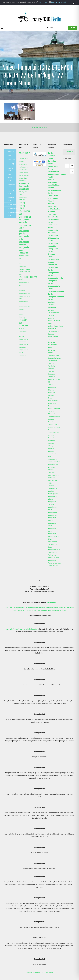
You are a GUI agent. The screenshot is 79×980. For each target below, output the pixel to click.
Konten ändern (52, 422)
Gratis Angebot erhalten (39, 127)
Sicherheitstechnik (53, 475)
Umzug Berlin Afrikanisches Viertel (29, 629)
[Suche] (56, 28)
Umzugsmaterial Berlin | (59, 611)
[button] (74, 4)
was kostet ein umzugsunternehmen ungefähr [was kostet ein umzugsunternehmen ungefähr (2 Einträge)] (24, 350)
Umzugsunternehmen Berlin (14, 214)
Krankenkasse (52, 430)
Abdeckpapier (52, 302)
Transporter (51, 486)
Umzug (10, 156)
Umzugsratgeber (53, 515)
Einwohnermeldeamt (54, 355)
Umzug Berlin (11, 160)
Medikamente (52, 441)
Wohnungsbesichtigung (55, 563)
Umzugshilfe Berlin (11, 199)
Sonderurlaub (52, 478)
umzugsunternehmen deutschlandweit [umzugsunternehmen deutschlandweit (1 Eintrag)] (23, 289)
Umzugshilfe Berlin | (23, 611)
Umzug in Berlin (10, 169)
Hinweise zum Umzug (54, 409)
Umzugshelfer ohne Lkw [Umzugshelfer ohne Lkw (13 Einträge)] (24, 243)
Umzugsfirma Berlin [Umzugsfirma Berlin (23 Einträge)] (25, 213)
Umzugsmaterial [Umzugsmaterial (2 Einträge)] (23, 267)
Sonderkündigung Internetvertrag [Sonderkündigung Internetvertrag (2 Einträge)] (23, 180)
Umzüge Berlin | (34, 611)
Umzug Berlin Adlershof (12, 629)
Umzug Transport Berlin (10, 178)
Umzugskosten (12, 205)
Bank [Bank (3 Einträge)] (26, 156)
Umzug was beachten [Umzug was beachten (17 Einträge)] (24, 327)
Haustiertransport (53, 401)
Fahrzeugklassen (53, 361)
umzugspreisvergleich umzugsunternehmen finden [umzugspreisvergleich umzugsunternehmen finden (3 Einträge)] (25, 272)
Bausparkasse (52, 329)
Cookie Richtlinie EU (47, 973)
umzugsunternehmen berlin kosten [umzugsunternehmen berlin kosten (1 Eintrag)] (24, 284)
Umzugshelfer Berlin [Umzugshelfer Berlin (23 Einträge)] (25, 227)
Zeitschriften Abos (53, 566)
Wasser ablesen (52, 552)
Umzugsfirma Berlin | (24, 608)
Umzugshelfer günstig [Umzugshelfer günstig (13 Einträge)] (24, 232)
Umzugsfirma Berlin (11, 186)
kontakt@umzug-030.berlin (59, 2)
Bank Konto (51, 318)
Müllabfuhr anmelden (54, 462)
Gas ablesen (51, 374)
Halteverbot (51, 390)
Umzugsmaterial (12, 209)
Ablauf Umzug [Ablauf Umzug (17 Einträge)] (25, 153)
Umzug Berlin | (14, 608)
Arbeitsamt (51, 310)
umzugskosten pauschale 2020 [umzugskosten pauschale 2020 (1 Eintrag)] (24, 257)
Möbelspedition (52, 459)
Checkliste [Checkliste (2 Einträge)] (21, 162)
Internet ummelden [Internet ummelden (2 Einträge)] (23, 173)
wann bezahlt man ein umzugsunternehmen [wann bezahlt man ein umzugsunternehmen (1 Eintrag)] (23, 333)
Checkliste (11, 152)
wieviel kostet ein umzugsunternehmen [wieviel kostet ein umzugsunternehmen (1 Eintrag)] (23, 357)
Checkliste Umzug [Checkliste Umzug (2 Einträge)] (23, 164)
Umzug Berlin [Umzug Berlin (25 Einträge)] (22, 207)
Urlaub (50, 539)
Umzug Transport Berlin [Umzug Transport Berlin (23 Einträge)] (23, 320)
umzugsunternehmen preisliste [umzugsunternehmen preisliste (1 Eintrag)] (23, 313)
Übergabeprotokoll (53, 494)
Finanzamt (51, 371)
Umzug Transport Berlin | (45, 611)
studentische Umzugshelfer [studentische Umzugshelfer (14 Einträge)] (24, 190)
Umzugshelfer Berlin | (53, 608)
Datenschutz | (37, 973)
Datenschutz (51, 342)
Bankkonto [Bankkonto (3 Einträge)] (22, 159)
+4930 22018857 (43, 2)
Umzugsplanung (52, 513)
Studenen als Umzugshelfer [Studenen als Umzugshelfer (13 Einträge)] (24, 185)
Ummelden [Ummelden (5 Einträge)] (22, 200)
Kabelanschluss (52, 414)
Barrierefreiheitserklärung (55, 326)
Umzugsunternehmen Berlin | (38, 608)
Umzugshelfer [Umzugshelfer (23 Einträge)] (25, 217)
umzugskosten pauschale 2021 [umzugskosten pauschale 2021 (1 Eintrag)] (24, 262)
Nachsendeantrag (53, 465)
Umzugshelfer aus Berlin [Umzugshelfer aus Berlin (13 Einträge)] (24, 221)
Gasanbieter (51, 377)
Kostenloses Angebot (54, 427)
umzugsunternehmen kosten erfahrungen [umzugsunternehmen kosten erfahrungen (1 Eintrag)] (24, 308)
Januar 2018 (69, 152)
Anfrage (72, 28)
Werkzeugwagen (53, 555)
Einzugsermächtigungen (55, 358)
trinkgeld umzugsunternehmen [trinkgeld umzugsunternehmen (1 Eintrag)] (23, 196)
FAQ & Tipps (51, 363)
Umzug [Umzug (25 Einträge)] (22, 203)
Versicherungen (52, 542)
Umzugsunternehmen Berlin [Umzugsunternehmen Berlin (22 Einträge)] (28, 278)
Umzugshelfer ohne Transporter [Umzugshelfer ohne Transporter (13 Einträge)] (24, 250)
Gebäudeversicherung (54, 379)
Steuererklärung (53, 481)
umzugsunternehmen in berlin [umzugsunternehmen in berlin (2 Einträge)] (24, 298)
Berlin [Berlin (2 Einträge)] (27, 159)
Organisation (52, 467)
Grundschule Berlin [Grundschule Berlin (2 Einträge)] (23, 167)
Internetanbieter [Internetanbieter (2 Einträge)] (23, 170)
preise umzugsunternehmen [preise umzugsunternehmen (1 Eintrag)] (24, 176)
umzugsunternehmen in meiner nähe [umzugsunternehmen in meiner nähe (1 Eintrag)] (23, 303)
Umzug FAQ (11, 164)
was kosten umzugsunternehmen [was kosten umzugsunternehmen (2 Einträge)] (24, 338)
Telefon (50, 483)
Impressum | (30, 973)
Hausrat (50, 398)
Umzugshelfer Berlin (12, 192)
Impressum (51, 411)
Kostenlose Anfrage (53, 425)
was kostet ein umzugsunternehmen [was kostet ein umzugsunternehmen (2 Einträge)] (24, 343)
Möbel (50, 457)
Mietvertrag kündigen (54, 454)
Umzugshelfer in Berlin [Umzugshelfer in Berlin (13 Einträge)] (24, 238)
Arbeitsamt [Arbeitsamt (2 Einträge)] (21, 156)
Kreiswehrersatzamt (54, 433)
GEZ (49, 382)
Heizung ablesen (53, 403)
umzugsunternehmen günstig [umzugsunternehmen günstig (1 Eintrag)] (24, 293)
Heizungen (51, 406)
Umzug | (7, 608)
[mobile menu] (2, 28)
